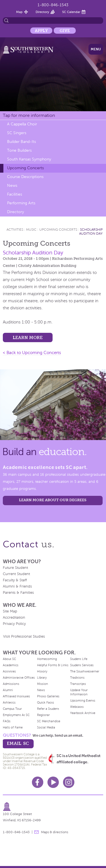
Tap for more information (29, 115)
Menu (96, 49)
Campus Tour (12, 709)
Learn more (28, 337)
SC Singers (17, 133)
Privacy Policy (14, 624)
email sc (18, 743)
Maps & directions (55, 832)
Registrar (43, 715)
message (36, 832)
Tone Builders (19, 150)
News (12, 186)
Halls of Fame (13, 727)
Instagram (69, 782)
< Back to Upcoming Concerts (32, 353)
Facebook (38, 782)
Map (19, 12)
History (42, 671)
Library (42, 678)
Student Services (82, 665)
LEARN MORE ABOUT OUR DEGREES (53, 500)
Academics (11, 665)
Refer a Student (48, 709)
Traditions (77, 678)
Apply (41, 31)
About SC (9, 659)
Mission (43, 684)
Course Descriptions (25, 177)
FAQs (7, 721)
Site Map (10, 611)
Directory (42, 12)
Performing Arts (21, 203)
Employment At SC (16, 715)
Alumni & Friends (17, 586)
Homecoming (47, 659)
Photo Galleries (48, 696)
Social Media (46, 727)
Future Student (15, 568)
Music (31, 230)
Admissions (11, 684)
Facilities (15, 194)
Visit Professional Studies (24, 636)
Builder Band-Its (21, 142)
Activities (15, 230)
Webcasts (77, 707)
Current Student (16, 574)
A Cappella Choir (22, 124)
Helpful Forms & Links (53, 665)
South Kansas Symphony (29, 159)
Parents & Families (18, 593)
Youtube (53, 782)
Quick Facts (46, 702)
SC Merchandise (49, 721)
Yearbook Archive (83, 713)
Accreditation (14, 618)
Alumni (8, 690)
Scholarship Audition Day (91, 232)
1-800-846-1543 (53, 5)
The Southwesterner (85, 671)
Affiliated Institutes (16, 696)
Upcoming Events (83, 700)
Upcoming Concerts (25, 168)
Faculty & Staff (15, 580)
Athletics (9, 702)
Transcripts (78, 684)
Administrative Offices (19, 678)
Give (65, 31)
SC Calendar (71, 12)
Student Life (79, 659)
